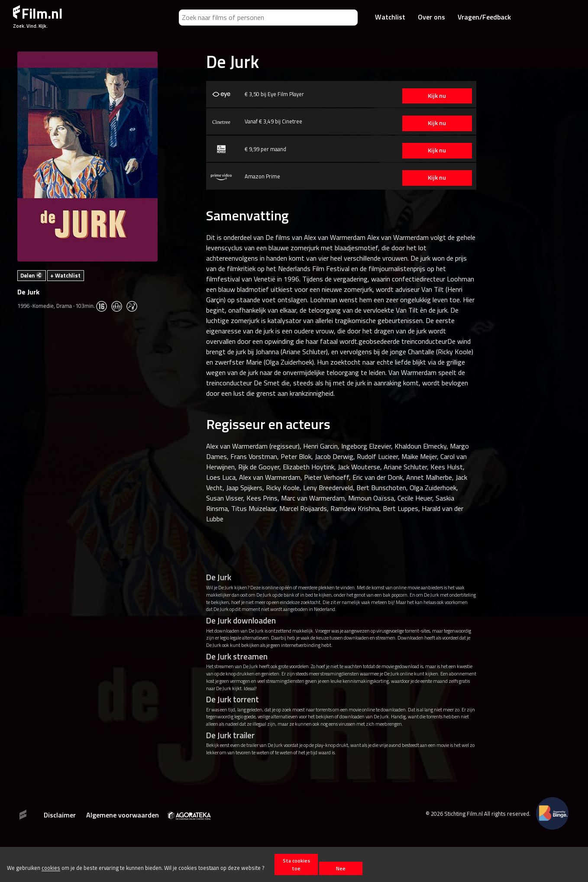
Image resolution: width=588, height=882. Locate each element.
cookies (51, 868)
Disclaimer (60, 815)
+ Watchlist (65, 275)
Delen (31, 275)
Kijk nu (435, 96)
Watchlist (390, 17)
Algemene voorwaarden (123, 815)
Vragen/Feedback (484, 17)
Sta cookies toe (296, 864)
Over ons (431, 17)
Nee (341, 868)
